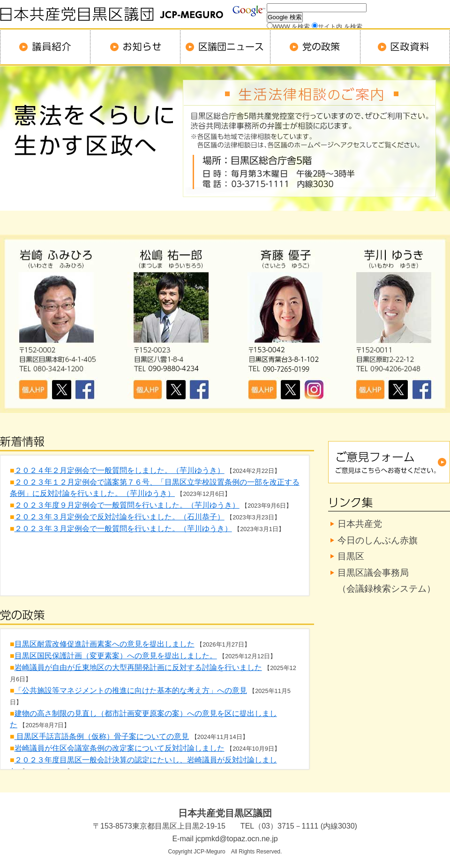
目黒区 (351, 556)
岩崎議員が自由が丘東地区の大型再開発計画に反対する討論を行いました (138, 667)
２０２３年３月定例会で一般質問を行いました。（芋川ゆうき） (123, 529)
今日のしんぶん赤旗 (378, 540)
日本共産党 (360, 524)
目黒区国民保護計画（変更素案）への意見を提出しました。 (116, 656)
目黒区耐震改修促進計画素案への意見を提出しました (105, 644)
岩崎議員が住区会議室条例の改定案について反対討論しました (120, 748)
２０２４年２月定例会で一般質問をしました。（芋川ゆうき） (120, 470)
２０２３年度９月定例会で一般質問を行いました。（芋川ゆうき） (127, 505)
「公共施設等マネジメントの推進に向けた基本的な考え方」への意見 (131, 690)
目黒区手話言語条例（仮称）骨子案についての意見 (102, 736)
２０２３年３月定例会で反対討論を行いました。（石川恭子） (120, 517)
